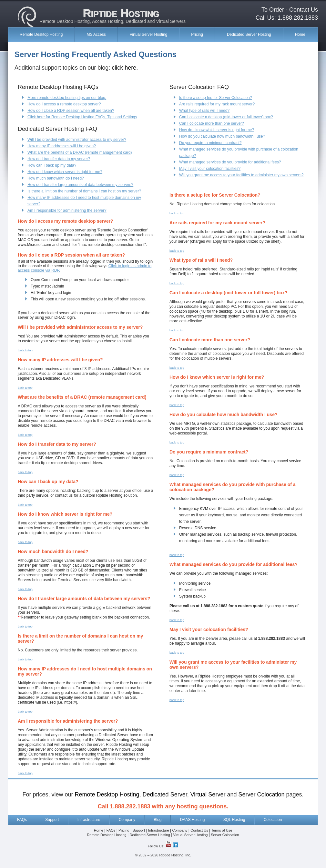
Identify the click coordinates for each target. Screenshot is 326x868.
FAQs (22, 820)
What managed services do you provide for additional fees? (230, 162)
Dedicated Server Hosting (249, 34)
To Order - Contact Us (290, 10)
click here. (125, 68)
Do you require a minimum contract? (210, 143)
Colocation (273, 820)
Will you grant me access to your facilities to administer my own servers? (241, 175)
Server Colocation (225, 835)
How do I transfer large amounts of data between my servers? (80, 185)
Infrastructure (89, 820)
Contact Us (199, 830)
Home (300, 34)
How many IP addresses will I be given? (62, 146)
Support (52, 820)
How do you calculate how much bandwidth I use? (222, 136)
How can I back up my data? (52, 165)
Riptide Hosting (121, 13)
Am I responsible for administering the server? (67, 210)
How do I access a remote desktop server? (64, 104)
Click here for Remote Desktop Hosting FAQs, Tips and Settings (82, 117)
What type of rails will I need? (204, 111)
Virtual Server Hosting (149, 34)
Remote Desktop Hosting (41, 34)
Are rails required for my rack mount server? (217, 104)
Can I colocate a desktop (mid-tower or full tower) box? (226, 117)
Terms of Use (222, 830)
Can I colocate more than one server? (212, 123)
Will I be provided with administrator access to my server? (77, 140)
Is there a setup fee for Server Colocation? (215, 98)
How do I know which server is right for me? (65, 172)
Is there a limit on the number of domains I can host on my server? (84, 191)
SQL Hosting (234, 820)
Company (127, 820)
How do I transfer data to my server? (59, 159)
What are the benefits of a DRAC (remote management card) (80, 152)
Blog (158, 820)
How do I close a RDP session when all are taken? (71, 111)
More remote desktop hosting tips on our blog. (67, 98)
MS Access (96, 34)
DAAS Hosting (193, 820)
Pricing (197, 34)
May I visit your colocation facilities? (210, 169)
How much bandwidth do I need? (56, 178)
